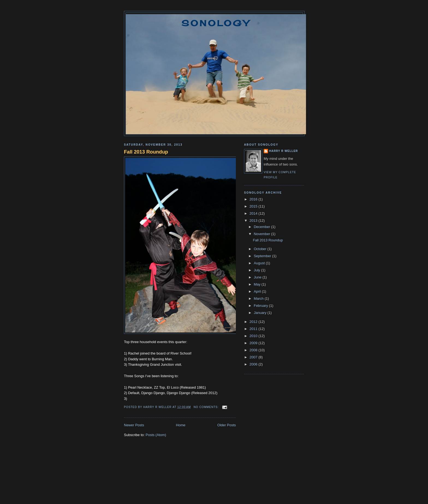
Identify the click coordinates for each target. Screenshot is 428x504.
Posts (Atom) (156, 435)
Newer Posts (134, 425)
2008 (254, 350)
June (258, 277)
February (261, 306)
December (263, 227)
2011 (254, 329)
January (261, 313)
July (258, 270)
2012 (254, 322)
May (258, 284)
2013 (254, 220)
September (263, 256)
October (261, 249)
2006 (254, 364)
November (263, 234)
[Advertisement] (214, 479)
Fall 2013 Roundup (146, 152)
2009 (254, 343)
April (258, 291)
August (260, 263)
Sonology (216, 23)
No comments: (207, 407)
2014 (254, 213)
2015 (254, 206)
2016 (254, 199)
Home (181, 425)
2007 (254, 357)
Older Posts (227, 425)
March (259, 298)
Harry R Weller (283, 151)
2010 (254, 336)
